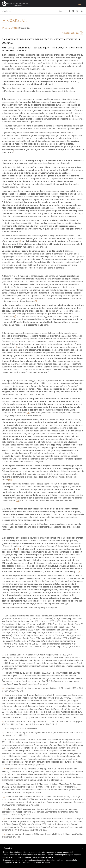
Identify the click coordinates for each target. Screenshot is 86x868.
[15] (79, 572)
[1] (3, 616)
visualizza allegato (71, 33)
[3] (3, 673)
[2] (14, 152)
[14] (18, 549)
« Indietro (6, 11)
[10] (28, 413)
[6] (20, 241)
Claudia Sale (25, 28)
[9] (16, 347)
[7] (36, 301)
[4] (58, 220)
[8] (15, 317)
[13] (51, 514)
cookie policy (47, 857)
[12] (18, 501)
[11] (10, 480)
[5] (38, 226)
